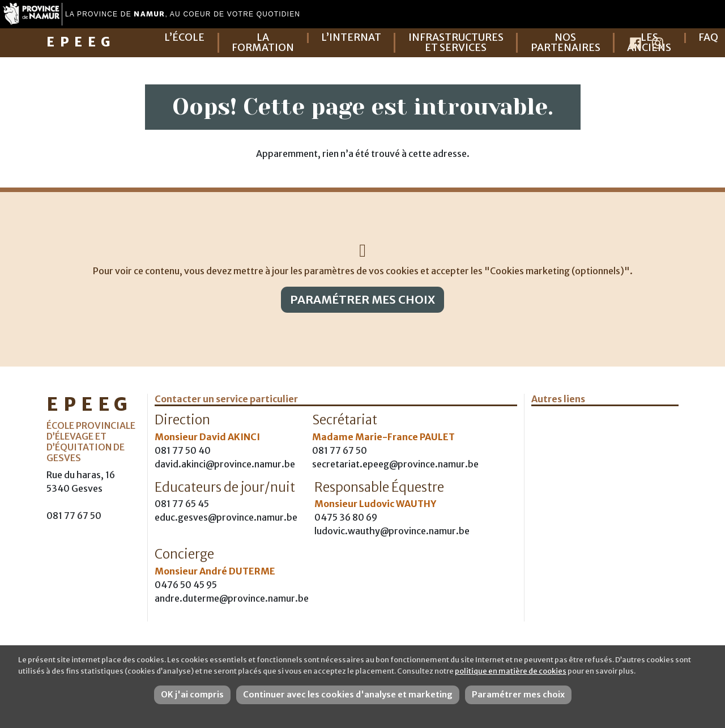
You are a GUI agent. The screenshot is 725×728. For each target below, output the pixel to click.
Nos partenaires (566, 43)
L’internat (351, 38)
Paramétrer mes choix (362, 299)
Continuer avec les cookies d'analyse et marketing (348, 695)
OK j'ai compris (192, 695)
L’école (184, 38)
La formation (263, 43)
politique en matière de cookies (511, 671)
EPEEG (81, 42)
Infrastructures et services (456, 43)
